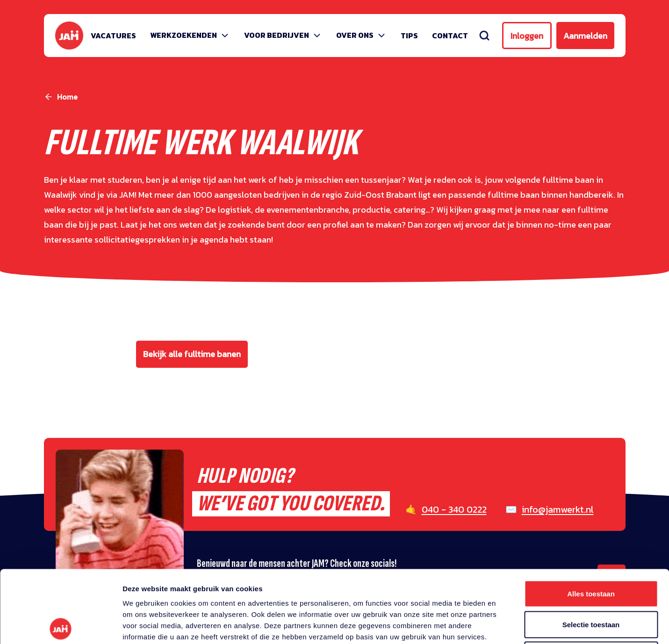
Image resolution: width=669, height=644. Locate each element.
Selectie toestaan (591, 552)
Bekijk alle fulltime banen (192, 354)
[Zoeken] (484, 36)
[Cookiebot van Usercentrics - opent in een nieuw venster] (61, 626)
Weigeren (591, 583)
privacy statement (218, 576)
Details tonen (505, 626)
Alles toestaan (591, 521)
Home (67, 97)
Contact (450, 36)
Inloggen (527, 36)
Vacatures (113, 36)
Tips (409, 36)
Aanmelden (585, 36)
